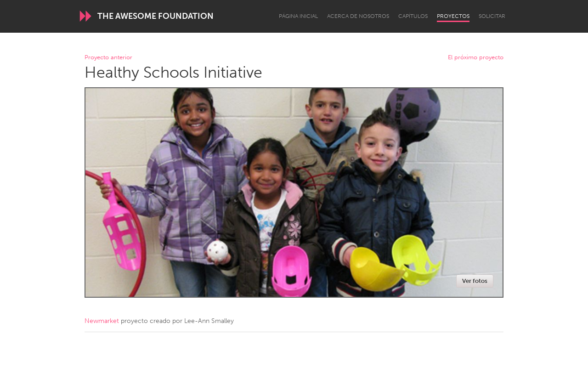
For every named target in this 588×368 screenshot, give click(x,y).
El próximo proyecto (476, 58)
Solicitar (492, 16)
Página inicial (298, 16)
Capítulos (413, 16)
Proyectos (453, 16)
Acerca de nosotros (358, 16)
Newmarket (102, 321)
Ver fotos (475, 281)
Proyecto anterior (108, 58)
